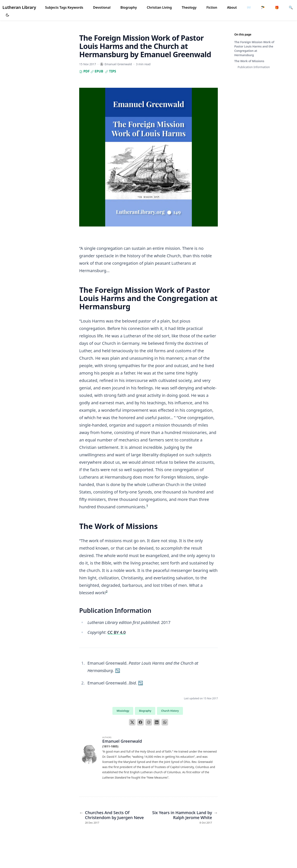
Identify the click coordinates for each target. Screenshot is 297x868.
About (232, 7)
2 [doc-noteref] (107, 591)
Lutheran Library (19, 7)
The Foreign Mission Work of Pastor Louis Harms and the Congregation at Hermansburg (254, 49)
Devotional (102, 7)
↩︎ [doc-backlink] (117, 671)
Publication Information (254, 67)
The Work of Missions (249, 61)
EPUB (97, 71)
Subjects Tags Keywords (64, 7)
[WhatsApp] (165, 722)
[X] (132, 722)
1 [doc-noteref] (147, 505)
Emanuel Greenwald (122, 741)
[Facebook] (140, 722)
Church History (170, 711)
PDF (84, 71)
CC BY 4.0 (117, 632)
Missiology (123, 711)
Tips (111, 71)
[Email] (149, 722)
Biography (129, 7)
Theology (189, 7)
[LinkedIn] (157, 722)
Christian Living (159, 7)
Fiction (212, 7)
